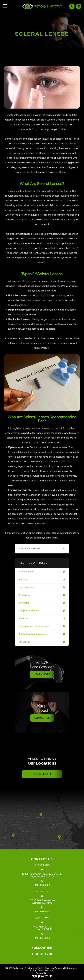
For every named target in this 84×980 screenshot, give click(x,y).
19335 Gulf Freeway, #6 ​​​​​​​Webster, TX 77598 (42, 902)
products (24, 618)
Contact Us (42, 718)
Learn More (42, 674)
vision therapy (26, 572)
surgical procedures (29, 611)
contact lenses (27, 587)
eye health (24, 603)
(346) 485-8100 (42, 938)
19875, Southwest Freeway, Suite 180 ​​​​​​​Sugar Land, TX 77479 (42, 875)
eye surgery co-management (34, 626)
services (23, 580)
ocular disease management (33, 634)
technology (25, 642)
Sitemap (49, 970)
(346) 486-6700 (42, 912)
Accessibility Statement (66, 968)
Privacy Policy (37, 970)
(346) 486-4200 (42, 885)
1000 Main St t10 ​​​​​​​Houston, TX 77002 (42, 928)
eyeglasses (25, 595)
